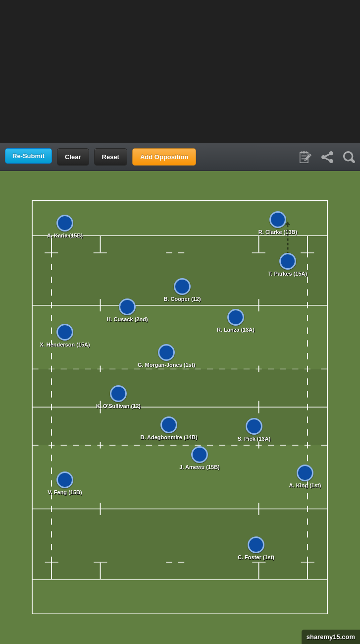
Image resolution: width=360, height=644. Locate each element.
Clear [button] (73, 157)
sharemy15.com (328, 637)
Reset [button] (111, 157)
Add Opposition (164, 157)
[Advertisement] (180, 71)
